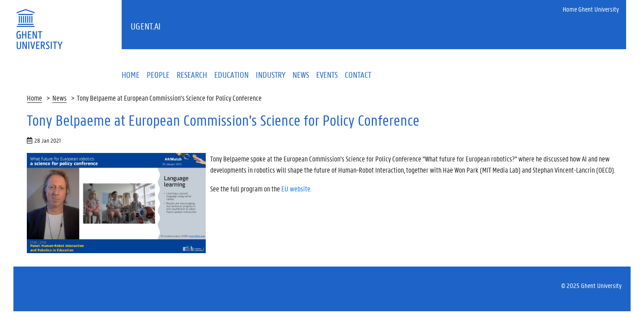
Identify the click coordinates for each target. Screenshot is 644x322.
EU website (296, 189)
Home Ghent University (591, 9)
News (59, 98)
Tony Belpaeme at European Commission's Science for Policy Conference (169, 98)
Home (34, 98)
